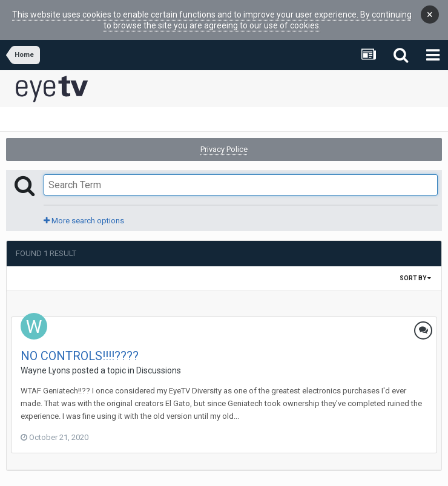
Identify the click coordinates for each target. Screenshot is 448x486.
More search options (84, 216)
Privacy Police (224, 145)
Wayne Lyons (45, 366)
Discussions (159, 366)
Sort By (415, 274)
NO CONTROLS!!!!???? (80, 352)
